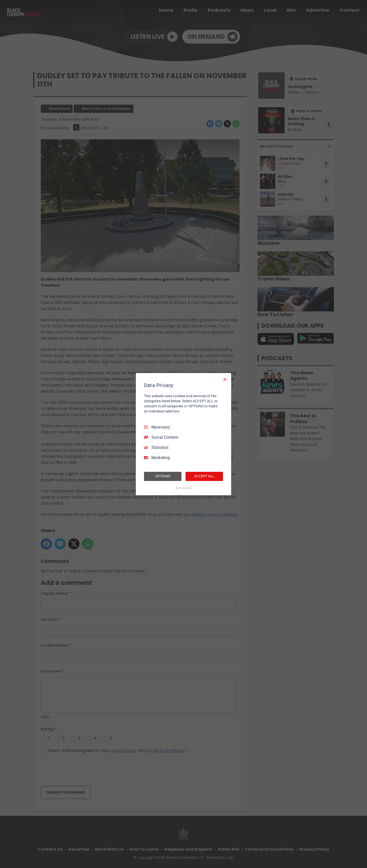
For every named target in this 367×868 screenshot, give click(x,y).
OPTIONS (163, 476)
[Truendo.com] (183, 488)
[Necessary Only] (225, 379)
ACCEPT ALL (204, 476)
